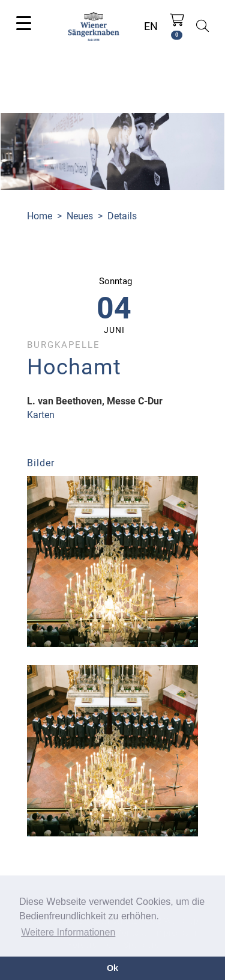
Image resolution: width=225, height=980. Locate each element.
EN (151, 26)
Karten (41, 415)
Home (40, 216)
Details (122, 216)
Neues (80, 216)
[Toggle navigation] (24, 22)
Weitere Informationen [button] (68, 932)
